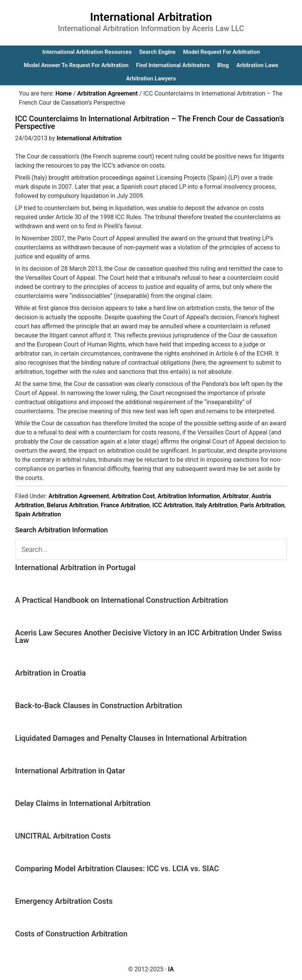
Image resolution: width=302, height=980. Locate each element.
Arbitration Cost (133, 496)
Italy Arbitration (216, 505)
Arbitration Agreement (79, 496)
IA (171, 969)
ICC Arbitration (172, 505)
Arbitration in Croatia (51, 673)
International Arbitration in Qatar (70, 771)
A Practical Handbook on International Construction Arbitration (122, 600)
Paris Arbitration (262, 505)
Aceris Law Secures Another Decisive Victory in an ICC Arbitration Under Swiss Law (149, 637)
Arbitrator (236, 496)
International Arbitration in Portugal (75, 568)
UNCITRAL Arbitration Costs (63, 836)
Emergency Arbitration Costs (64, 901)
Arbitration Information (189, 496)
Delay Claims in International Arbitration (83, 803)
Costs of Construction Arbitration (71, 934)
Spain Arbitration (38, 514)
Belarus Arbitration (73, 505)
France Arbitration (125, 505)
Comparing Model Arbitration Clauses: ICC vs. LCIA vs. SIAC (117, 869)
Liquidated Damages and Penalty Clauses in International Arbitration (131, 738)
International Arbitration (151, 17)
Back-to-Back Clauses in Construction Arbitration (99, 706)
